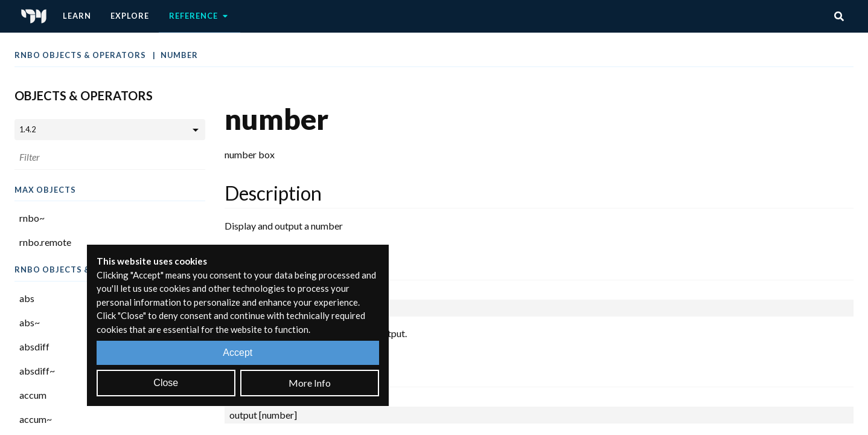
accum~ (36, 419)
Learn (77, 16)
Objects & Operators (84, 95)
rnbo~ (32, 218)
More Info (310, 383)
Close (166, 383)
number (179, 55)
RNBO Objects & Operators (81, 55)
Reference (199, 16)
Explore (130, 16)
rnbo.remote (45, 242)
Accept (238, 353)
